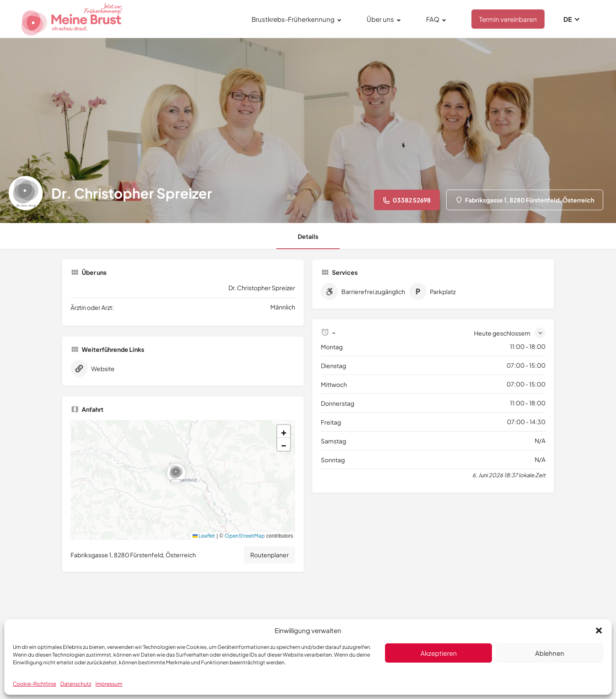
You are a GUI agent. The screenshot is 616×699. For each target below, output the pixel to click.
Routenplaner (269, 555)
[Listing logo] (26, 193)
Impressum (109, 684)
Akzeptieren (439, 653)
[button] (599, 631)
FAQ (433, 19)
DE (568, 19)
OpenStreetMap (245, 536)
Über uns (380, 19)
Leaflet (204, 536)
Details (308, 236)
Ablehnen (550, 653)
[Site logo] (73, 18)
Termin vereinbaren (508, 19)
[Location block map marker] (176, 473)
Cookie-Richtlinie (34, 684)
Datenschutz (76, 684)
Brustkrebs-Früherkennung (293, 19)
